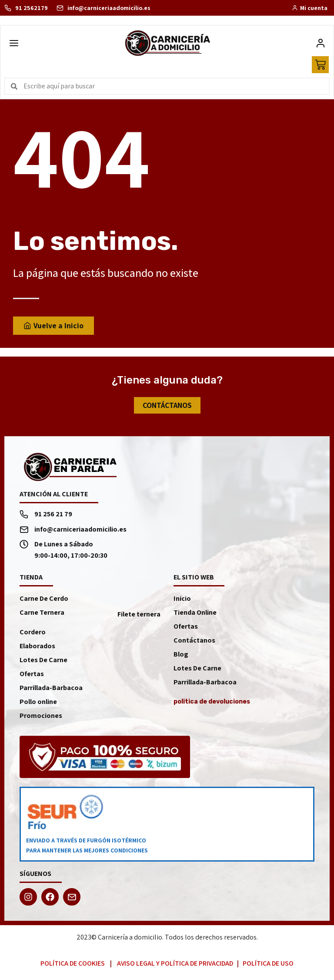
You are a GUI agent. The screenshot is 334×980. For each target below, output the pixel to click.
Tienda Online (195, 615)
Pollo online (38, 704)
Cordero (33, 634)
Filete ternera (139, 616)
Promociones (41, 718)
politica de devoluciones (212, 704)
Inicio (182, 601)
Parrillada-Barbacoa (51, 690)
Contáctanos (194, 642)
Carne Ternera (42, 615)
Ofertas (32, 676)
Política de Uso (268, 965)
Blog (181, 656)
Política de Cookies (73, 965)
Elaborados (37, 648)
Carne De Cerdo (44, 601)
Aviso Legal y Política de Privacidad (175, 965)
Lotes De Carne (43, 662)
